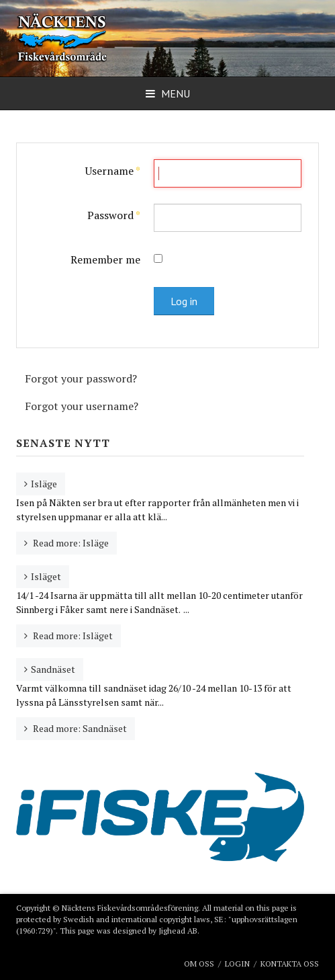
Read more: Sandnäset (79, 728)
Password (114, 215)
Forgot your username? (82, 406)
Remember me (105, 259)
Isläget (46, 576)
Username (113, 171)
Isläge (44, 484)
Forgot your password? (81, 378)
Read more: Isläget (72, 636)
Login (237, 964)
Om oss (199, 964)
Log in (184, 301)
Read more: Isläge (70, 543)
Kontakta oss (290, 964)
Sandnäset (53, 669)
